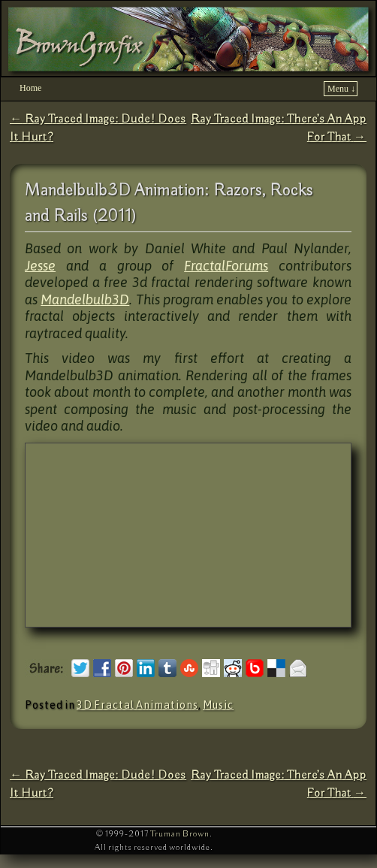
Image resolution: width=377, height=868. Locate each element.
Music (218, 705)
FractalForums (226, 266)
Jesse (40, 266)
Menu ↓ (341, 89)
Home (30, 88)
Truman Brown (180, 834)
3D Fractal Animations (137, 705)
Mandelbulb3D (85, 299)
